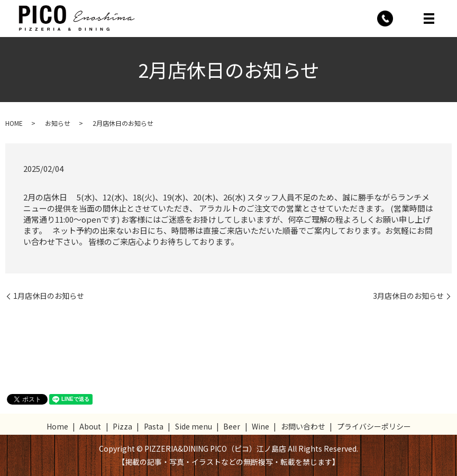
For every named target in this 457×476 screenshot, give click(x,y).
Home (57, 426)
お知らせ (58, 123)
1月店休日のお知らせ (49, 296)
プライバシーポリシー (374, 426)
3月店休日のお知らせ (408, 296)
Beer (232, 426)
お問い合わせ (303, 426)
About (90, 426)
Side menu (194, 426)
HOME (14, 123)
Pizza (122, 426)
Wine (261, 426)
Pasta (154, 426)
